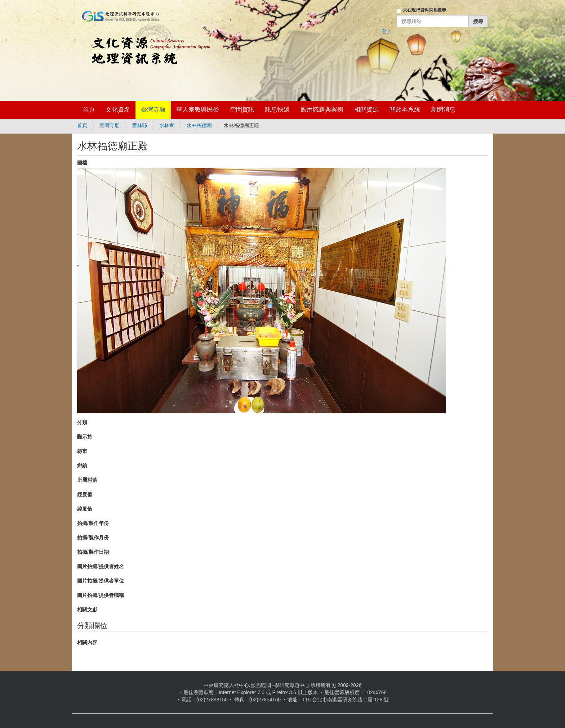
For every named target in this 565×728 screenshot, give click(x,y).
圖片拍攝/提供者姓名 (101, 566)
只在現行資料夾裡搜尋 (424, 10)
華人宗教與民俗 (198, 110)
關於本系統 (405, 110)
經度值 (85, 494)
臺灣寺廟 (153, 110)
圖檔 (82, 163)
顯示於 (85, 437)
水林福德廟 (199, 125)
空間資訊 (242, 110)
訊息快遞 (277, 110)
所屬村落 (87, 480)
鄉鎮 (82, 466)
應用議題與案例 (322, 110)
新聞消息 (443, 110)
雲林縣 (139, 125)
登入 (387, 31)
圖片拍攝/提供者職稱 (101, 595)
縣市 (82, 451)
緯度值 (85, 509)
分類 (82, 422)
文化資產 (118, 110)
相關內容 (87, 642)
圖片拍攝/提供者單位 (101, 581)
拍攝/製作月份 (93, 538)
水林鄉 (167, 125)
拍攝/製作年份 (93, 523)
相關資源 (366, 110)
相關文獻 (87, 610)
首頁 (89, 110)
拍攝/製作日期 (93, 552)
